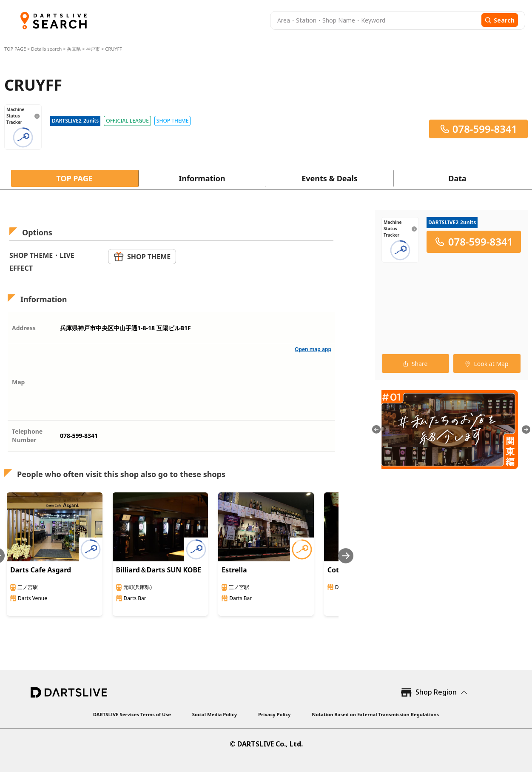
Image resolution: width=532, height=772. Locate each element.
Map (18, 382)
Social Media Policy (215, 714)
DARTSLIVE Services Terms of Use (132, 714)
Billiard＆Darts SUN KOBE (159, 570)
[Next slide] (346, 556)
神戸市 (93, 49)
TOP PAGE (16, 49)
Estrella (234, 570)
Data (457, 178)
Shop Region (436, 692)
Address (24, 328)
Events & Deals (330, 178)
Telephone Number (27, 436)
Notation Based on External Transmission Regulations (375, 714)
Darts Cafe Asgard (41, 570)
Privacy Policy (274, 714)
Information (202, 178)
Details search (47, 49)
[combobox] (375, 20)
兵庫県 (74, 49)
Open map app (313, 349)
